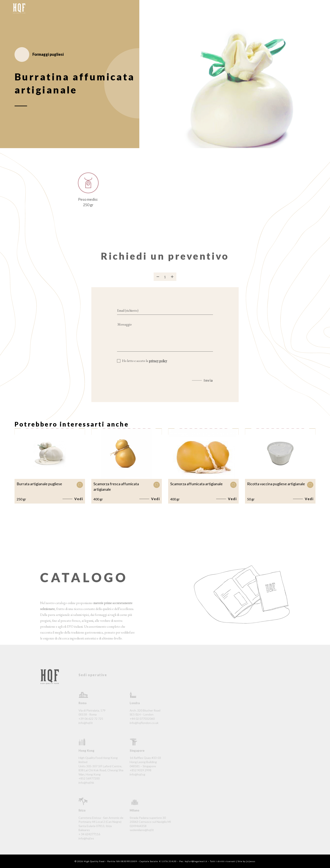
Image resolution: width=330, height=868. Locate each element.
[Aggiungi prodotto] (172, 282)
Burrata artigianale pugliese (39, 484)
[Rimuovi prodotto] (158, 282)
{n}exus (251, 861)
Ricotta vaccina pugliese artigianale (276, 484)
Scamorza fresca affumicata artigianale (116, 487)
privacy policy (158, 366)
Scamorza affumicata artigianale (196, 484)
